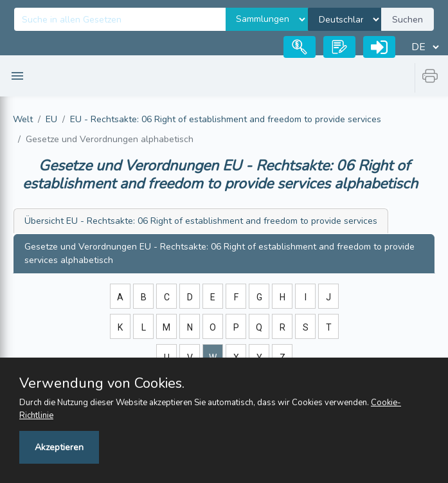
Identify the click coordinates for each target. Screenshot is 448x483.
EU (51, 119)
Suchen (408, 20)
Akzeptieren (59, 447)
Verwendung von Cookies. (102, 383)
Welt (23, 119)
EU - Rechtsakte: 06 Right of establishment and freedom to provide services (226, 119)
